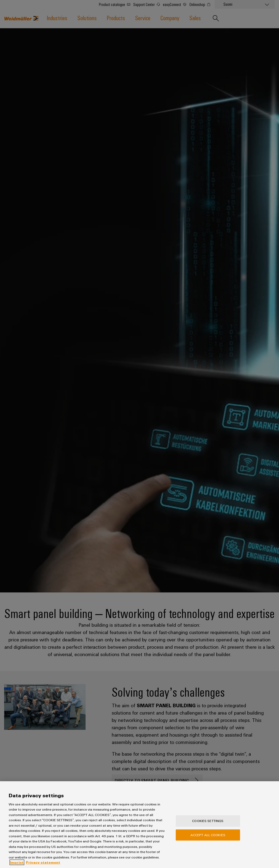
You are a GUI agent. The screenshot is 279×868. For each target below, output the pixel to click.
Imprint (17, 864)
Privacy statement (43, 864)
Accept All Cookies (208, 836)
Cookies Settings (208, 823)
